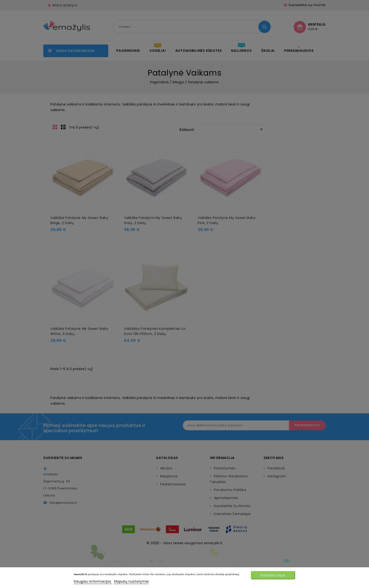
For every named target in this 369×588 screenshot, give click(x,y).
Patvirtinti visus (273, 575)
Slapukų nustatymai (131, 581)
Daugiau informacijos (93, 581)
